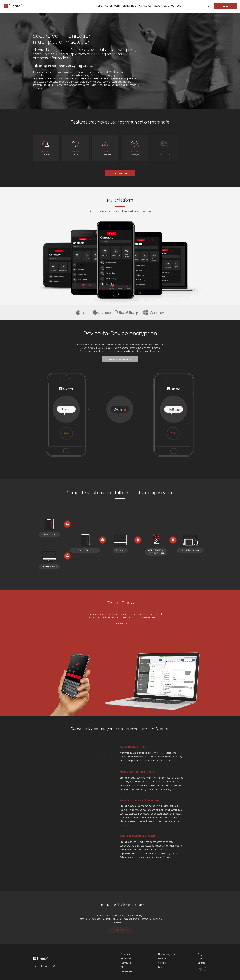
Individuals (145, 6)
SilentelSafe (127, 971)
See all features (120, 173)
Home (99, 6)
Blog (157, 6)
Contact (225, 6)
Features (162, 959)
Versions (162, 963)
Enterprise (129, 6)
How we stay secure (168, 954)
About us (169, 6)
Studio (124, 967)
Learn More (120, 624)
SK (209, 6)
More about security (120, 359)
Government (113, 6)
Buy (179, 6)
